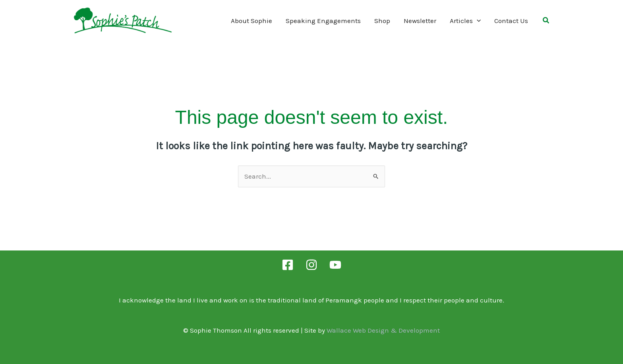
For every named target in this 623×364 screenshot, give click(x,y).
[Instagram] (311, 265)
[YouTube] (335, 265)
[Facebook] (288, 265)
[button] (546, 21)
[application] (477, 21)
